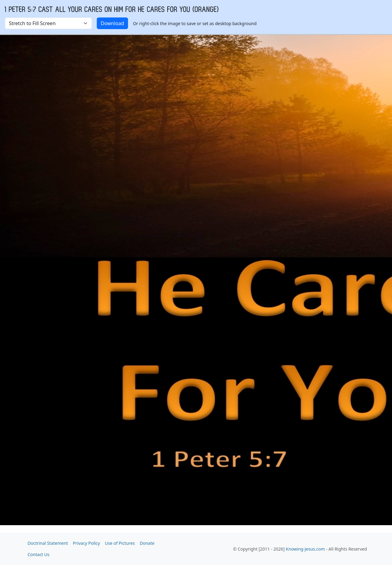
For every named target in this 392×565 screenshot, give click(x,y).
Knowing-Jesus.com (305, 549)
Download (112, 23)
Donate (147, 543)
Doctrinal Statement (48, 543)
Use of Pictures (120, 543)
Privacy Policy (86, 543)
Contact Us (38, 554)
